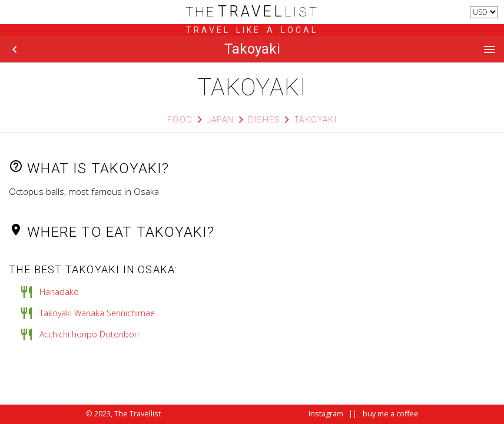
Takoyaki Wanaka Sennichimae (97, 313)
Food (180, 120)
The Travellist (137, 414)
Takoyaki (315, 120)
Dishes (264, 120)
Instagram (326, 414)
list (252, 12)
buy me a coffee (391, 414)
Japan (220, 120)
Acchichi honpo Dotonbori (89, 334)
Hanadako (59, 292)
